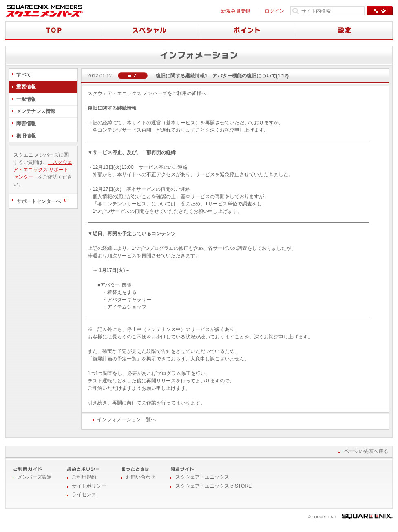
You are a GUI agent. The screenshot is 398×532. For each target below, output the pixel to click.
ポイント (248, 31)
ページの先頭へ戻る (366, 451)
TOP (54, 31)
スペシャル (150, 31)
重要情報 (26, 87)
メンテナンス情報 (36, 111)
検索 (380, 11)
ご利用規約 (84, 477)
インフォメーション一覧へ (126, 419)
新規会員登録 (236, 11)
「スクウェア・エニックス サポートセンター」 (43, 170)
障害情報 (26, 124)
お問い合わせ (141, 477)
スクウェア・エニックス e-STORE (213, 486)
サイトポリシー (89, 486)
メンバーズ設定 (35, 477)
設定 (344, 31)
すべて (24, 75)
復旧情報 (26, 136)
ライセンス (84, 494)
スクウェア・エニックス (202, 477)
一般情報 (26, 99)
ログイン (274, 11)
